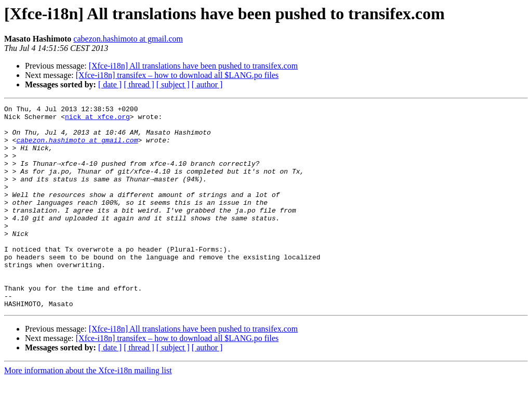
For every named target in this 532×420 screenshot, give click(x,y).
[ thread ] (139, 84)
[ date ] (110, 84)
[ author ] (207, 84)
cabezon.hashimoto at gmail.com (128, 39)
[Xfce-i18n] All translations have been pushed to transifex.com (194, 66)
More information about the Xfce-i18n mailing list (88, 411)
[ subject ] (173, 84)
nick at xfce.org (97, 120)
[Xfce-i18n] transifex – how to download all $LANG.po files (177, 75)
